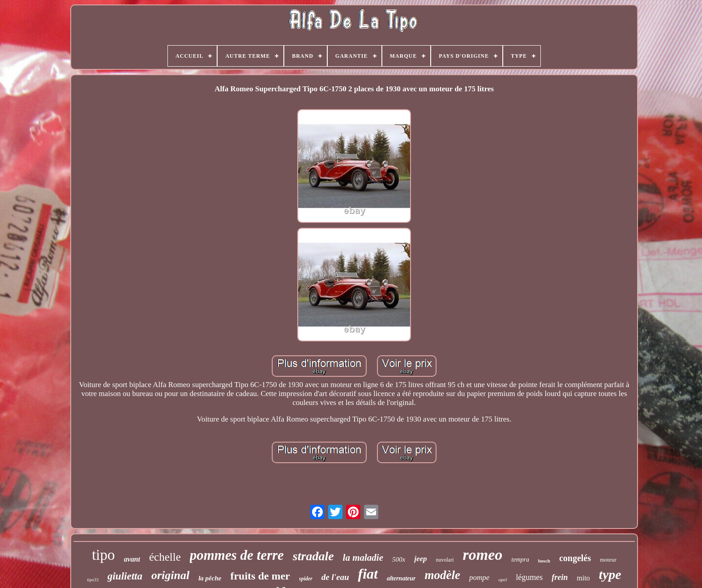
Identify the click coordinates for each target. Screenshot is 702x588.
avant (132, 559)
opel (503, 579)
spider (306, 579)
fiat (368, 574)
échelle (165, 557)
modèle (442, 575)
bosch (544, 561)
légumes (529, 577)
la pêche (210, 578)
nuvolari (445, 560)
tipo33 (93, 580)
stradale (313, 556)
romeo (483, 555)
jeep (420, 559)
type (610, 574)
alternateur (401, 578)
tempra (520, 560)
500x (399, 559)
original (170, 575)
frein (560, 577)
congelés (575, 558)
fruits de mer (260, 576)
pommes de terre (237, 555)
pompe (479, 577)
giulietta (125, 576)
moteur (608, 560)
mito (583, 578)
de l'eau (335, 577)
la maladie (363, 558)
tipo (103, 555)
